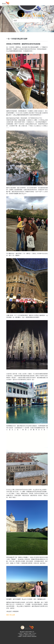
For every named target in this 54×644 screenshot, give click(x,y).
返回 (8, 615)
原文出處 (12, 615)
